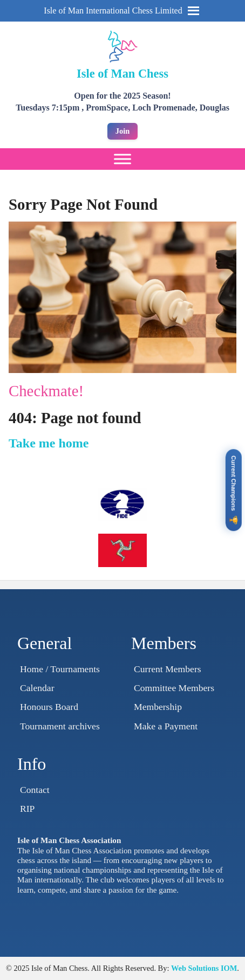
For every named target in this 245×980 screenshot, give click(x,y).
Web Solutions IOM (204, 968)
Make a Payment (166, 726)
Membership (158, 707)
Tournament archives (60, 726)
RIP (27, 809)
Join (122, 131)
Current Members (168, 669)
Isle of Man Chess (122, 74)
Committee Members (174, 688)
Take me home (49, 443)
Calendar (37, 688)
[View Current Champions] (234, 490)
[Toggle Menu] (122, 159)
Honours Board (49, 707)
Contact (35, 790)
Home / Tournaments (60, 669)
